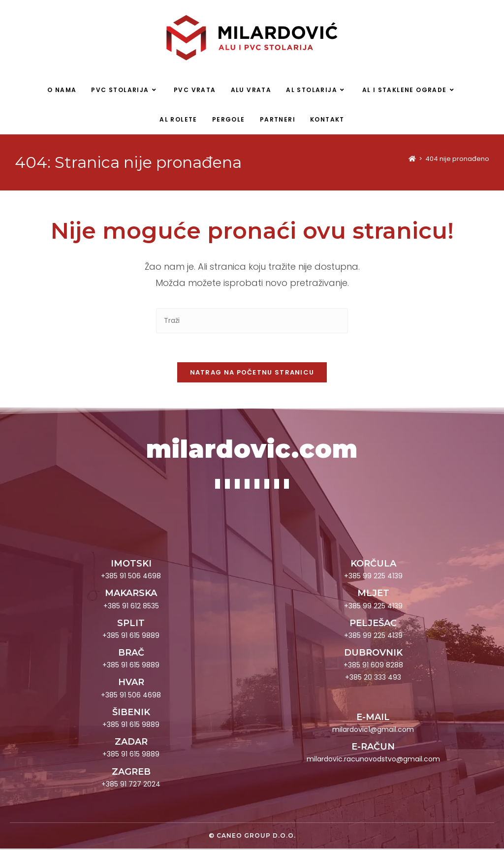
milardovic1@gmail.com (373, 731)
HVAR (131, 684)
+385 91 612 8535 (131, 607)
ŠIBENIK (131, 714)
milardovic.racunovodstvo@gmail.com (373, 760)
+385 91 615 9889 (131, 637)
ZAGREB (131, 773)
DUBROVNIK (373, 654)
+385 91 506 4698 (131, 577)
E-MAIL (373, 719)
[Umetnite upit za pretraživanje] (252, 321)
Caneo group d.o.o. (256, 837)
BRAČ (131, 654)
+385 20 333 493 (373, 679)
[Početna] (412, 159)
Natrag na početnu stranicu (252, 374)
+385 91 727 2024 (131, 786)
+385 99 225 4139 (373, 577)
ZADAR (131, 743)
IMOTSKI (131, 565)
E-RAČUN (373, 748)
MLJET (373, 595)
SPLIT (131, 625)
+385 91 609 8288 (373, 666)
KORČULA (373, 565)
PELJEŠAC (373, 625)
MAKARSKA (131, 595)
